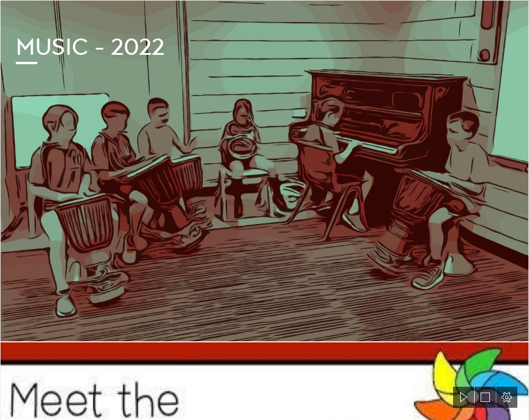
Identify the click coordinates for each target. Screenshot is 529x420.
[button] (464, 397)
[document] (264, 210)
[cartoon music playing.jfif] (264, 171)
